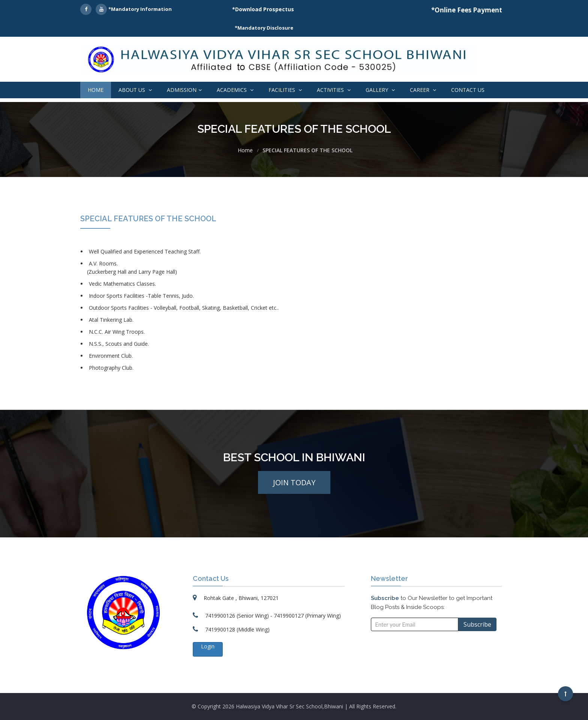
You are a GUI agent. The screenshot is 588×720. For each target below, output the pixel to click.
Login (208, 646)
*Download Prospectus (263, 9)
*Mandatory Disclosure (264, 28)
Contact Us (468, 90)
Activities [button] (334, 90)
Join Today (294, 482)
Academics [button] (235, 90)
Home (96, 90)
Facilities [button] (285, 90)
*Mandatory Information (140, 9)
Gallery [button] (380, 90)
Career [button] (423, 90)
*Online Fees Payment (467, 10)
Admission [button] (184, 90)
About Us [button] (135, 90)
